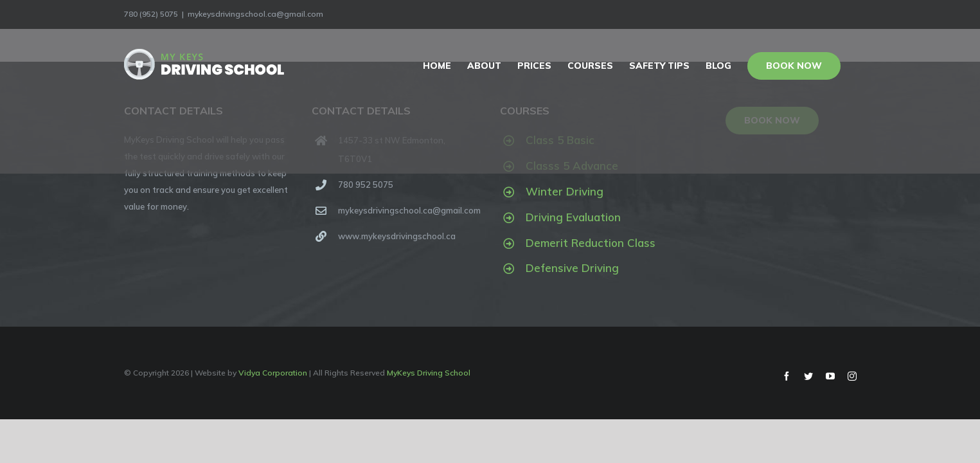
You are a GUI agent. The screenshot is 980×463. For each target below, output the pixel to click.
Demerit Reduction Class (591, 243)
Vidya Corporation (273, 373)
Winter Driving (565, 191)
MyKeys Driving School (429, 373)
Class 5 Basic (560, 140)
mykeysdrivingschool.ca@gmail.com (255, 14)
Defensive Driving (572, 268)
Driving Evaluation (573, 217)
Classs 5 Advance (572, 166)
